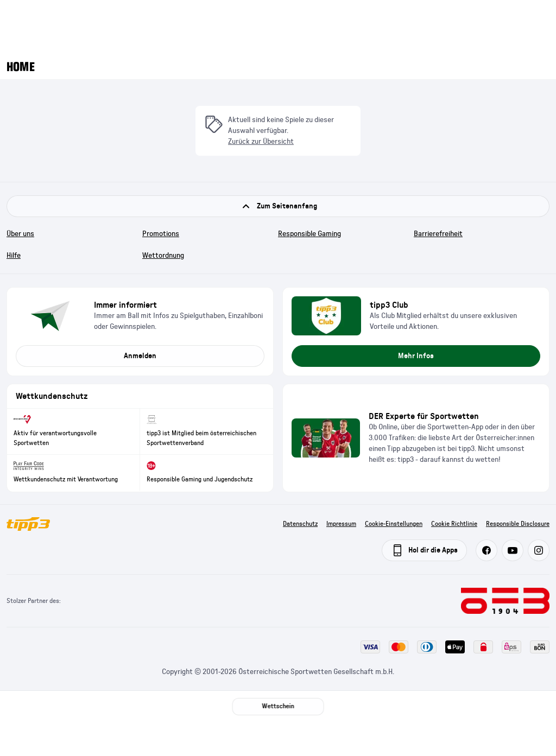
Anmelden (140, 356)
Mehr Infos (416, 356)
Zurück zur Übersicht (261, 142)
